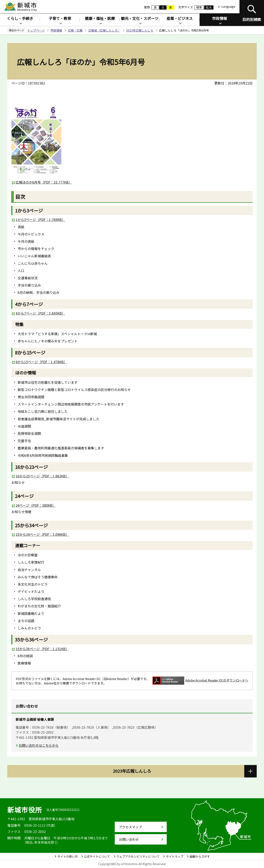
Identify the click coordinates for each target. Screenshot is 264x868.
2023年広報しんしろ (140, 30)
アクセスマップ (130, 827)
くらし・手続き (20, 18)
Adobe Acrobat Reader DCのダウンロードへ (200, 681)
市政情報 (220, 18)
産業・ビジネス (180, 18)
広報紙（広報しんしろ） (104, 30)
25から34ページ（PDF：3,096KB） (42, 534)
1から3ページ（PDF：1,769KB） (40, 219)
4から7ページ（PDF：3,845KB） (40, 313)
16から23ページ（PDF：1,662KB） (42, 476)
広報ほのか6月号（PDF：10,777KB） (44, 182)
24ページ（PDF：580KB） (36, 505)
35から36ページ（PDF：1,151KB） (42, 649)
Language (228, 6)
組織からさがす (200, 856)
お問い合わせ (129, 839)
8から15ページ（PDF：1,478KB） (41, 362)
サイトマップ (175, 856)
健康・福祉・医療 (100, 18)
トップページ (36, 30)
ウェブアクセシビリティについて (138, 856)
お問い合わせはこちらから (39, 745)
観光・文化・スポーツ (140, 18)
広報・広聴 (75, 30)
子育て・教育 (60, 18)
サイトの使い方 (68, 856)
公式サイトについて (97, 856)
